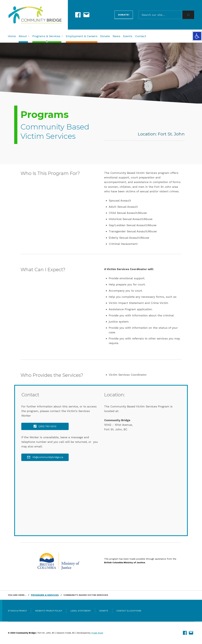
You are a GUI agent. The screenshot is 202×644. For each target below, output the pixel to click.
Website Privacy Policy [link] (49, 611)
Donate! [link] (124, 15)
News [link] (116, 36)
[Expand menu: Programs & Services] (62, 36)
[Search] (188, 15)
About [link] (23, 36)
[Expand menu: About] (29, 36)
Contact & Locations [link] (129, 611)
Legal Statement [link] (81, 611)
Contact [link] (141, 36)
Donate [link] (105, 36)
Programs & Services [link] (46, 36)
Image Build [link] (97, 633)
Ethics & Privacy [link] (17, 611)
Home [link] (12, 36)
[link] (197, 36)
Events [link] (128, 36)
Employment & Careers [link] (82, 36)
